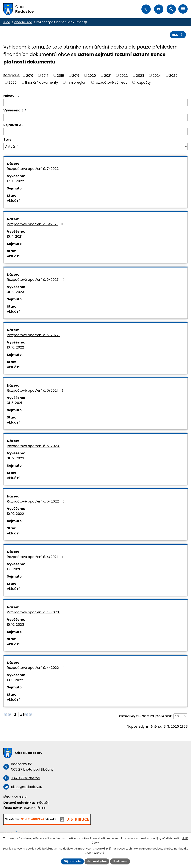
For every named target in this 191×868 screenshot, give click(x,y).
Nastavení (120, 861)
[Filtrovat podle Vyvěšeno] (95, 117)
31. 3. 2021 (14, 403)
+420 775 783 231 (146, 9)
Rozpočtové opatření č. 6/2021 (36, 224)
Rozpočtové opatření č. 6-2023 (36, 280)
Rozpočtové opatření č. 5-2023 (36, 446)
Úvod (7, 22)
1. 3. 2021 (13, 569)
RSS (178, 35)
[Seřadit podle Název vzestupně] (18, 95)
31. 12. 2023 (15, 292)
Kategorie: (12, 75)
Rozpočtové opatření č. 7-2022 (36, 169)
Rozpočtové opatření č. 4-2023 (36, 612)
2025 (173, 75)
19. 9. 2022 (15, 680)
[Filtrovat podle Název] (95, 103)
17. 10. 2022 (15, 181)
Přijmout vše (72, 861)
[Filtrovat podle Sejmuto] (95, 132)
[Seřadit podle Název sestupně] (18, 97)
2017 (45, 75)
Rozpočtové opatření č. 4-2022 (36, 668)
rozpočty (143, 82)
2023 (140, 75)
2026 (12, 82)
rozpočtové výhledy (111, 82)
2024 (157, 75)
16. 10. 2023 (15, 624)
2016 (30, 75)
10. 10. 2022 (15, 347)
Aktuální (14, 201)
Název (10, 96)
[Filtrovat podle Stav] (95, 146)
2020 (92, 75)
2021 (108, 75)
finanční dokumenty (41, 82)
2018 (60, 75)
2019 (76, 75)
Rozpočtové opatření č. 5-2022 (36, 501)
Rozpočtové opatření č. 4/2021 (36, 557)
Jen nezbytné (97, 861)
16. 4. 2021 (15, 236)
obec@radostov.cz (159, 9)
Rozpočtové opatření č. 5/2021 (36, 390)
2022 (124, 75)
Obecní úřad (23, 22)
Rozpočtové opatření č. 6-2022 (36, 335)
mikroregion (76, 82)
